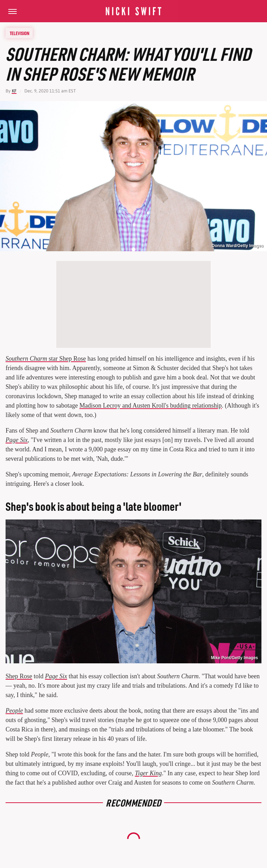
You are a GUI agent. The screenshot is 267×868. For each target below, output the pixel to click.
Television (19, 33)
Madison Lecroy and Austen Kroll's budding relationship (150, 406)
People (14, 711)
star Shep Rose (46, 359)
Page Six (17, 440)
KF (14, 91)
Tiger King (148, 773)
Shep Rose (19, 676)
